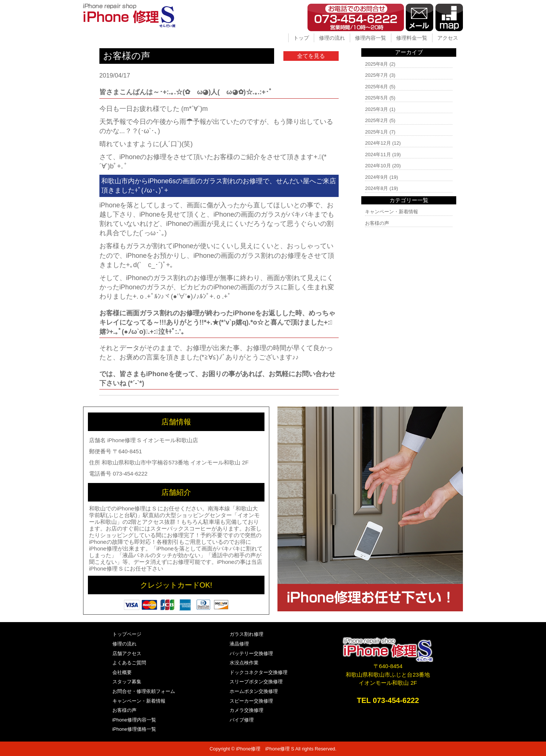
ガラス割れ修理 (246, 634)
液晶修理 (239, 644)
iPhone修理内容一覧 (134, 720)
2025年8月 (376, 64)
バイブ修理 (242, 720)
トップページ (127, 634)
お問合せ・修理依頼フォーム (144, 691)
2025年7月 (376, 75)
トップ (301, 38)
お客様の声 (377, 223)
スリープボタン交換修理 (256, 682)
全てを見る (311, 56)
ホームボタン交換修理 (254, 691)
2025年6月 (376, 87)
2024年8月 (376, 188)
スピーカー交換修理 (251, 701)
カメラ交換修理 (246, 710)
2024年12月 (378, 143)
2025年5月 (376, 98)
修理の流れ (332, 38)
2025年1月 (376, 132)
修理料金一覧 (412, 38)
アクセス (448, 38)
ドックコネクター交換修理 (259, 672)
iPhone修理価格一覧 (134, 729)
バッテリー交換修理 (251, 653)
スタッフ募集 (127, 682)
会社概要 (122, 672)
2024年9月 (376, 177)
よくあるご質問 (129, 663)
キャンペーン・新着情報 (392, 212)
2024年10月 (378, 166)
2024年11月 (378, 155)
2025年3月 (376, 109)
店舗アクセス (127, 653)
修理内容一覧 (371, 38)
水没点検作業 (244, 663)
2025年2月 (376, 120)
